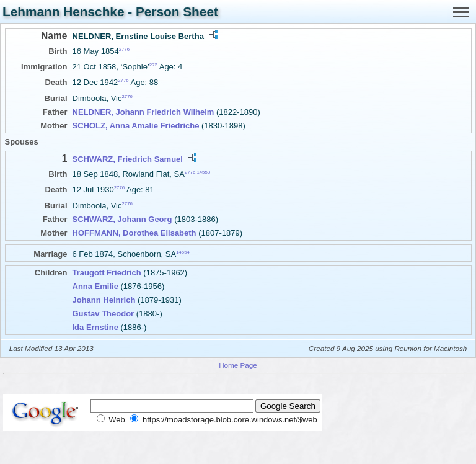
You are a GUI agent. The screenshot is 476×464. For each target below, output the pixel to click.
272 (153, 65)
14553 (203, 172)
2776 (124, 49)
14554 (183, 252)
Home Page (238, 365)
